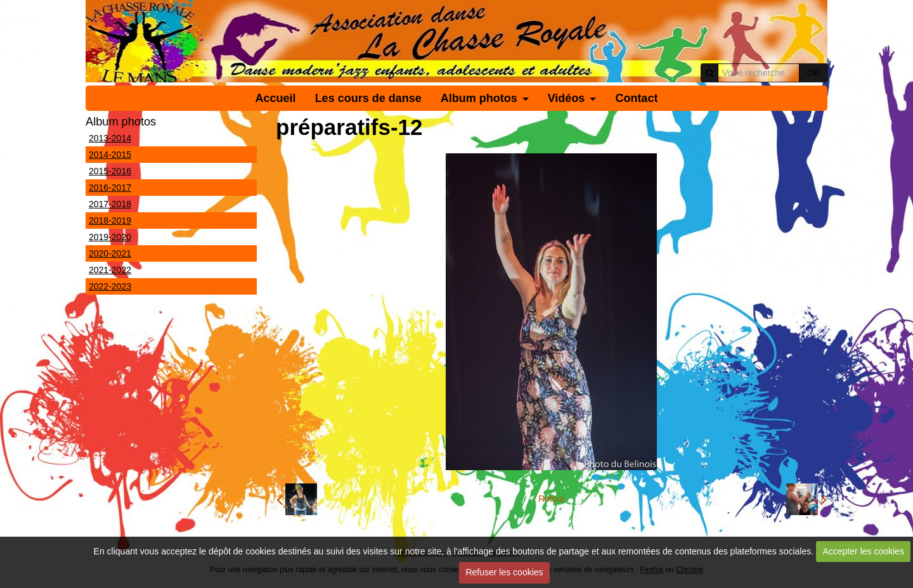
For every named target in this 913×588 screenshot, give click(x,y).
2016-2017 (110, 188)
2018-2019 (110, 220)
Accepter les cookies (864, 551)
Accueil (276, 98)
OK (813, 73)
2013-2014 (110, 138)
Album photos (479, 98)
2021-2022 (110, 270)
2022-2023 (110, 286)
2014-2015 (110, 155)
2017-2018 (110, 204)
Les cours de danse (368, 98)
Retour (552, 499)
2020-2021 (110, 253)
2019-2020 (110, 237)
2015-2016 (110, 171)
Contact (636, 98)
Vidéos (567, 98)
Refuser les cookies (504, 572)
